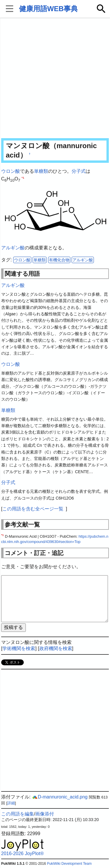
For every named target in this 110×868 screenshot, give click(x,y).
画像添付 (45, 814)
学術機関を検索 (19, 648)
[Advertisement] (55, 78)
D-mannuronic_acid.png (60, 797)
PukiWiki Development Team (69, 864)
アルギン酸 (13, 248)
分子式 (79, 171)
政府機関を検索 (56, 648)
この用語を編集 (18, 814)
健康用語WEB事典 (48, 9)
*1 (23, 177)
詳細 (11, 803)
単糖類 (41, 171)
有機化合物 (59, 260)
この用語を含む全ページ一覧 (33, 509)
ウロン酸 (11, 171)
